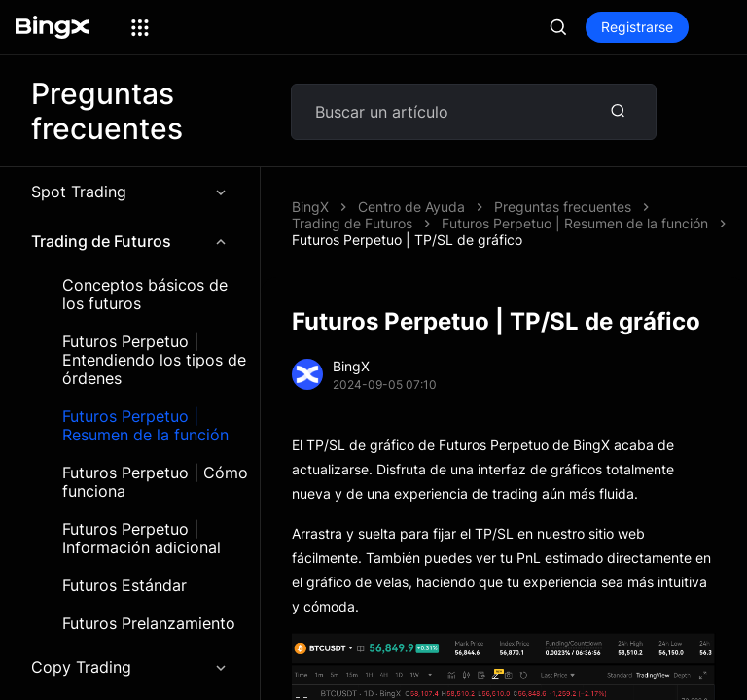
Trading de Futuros (130, 241)
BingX (310, 207)
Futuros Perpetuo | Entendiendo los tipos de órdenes (154, 360)
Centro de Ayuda (411, 207)
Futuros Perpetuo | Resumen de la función (145, 426)
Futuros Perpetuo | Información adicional (142, 539)
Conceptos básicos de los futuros (145, 295)
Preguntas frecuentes (563, 207)
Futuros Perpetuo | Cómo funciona (155, 482)
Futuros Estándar (124, 586)
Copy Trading (130, 667)
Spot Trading (130, 192)
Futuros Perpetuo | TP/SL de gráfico (407, 240)
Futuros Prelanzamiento (149, 624)
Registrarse (637, 27)
